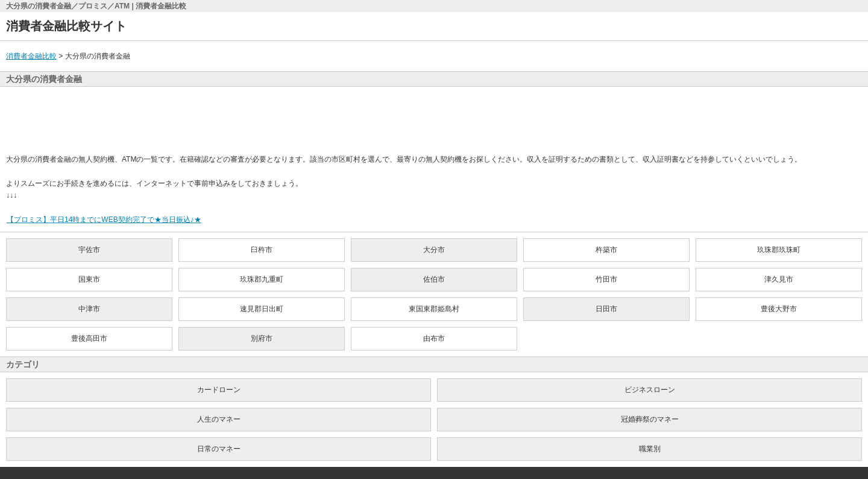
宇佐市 (89, 250)
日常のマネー (219, 449)
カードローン (219, 390)
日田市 (606, 309)
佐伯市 (434, 279)
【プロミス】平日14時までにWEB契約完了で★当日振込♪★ (104, 220)
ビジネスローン (650, 390)
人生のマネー (219, 419)
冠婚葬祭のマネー (650, 419)
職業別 (650, 449)
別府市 (262, 338)
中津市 (89, 309)
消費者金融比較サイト (66, 26)
